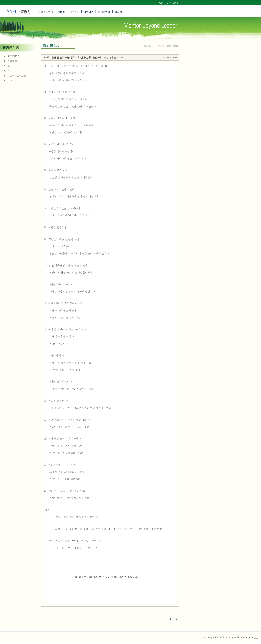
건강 (10, 71)
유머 (10, 80)
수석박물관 (13, 61)
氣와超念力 (13, 56)
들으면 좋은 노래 (17, 75)
